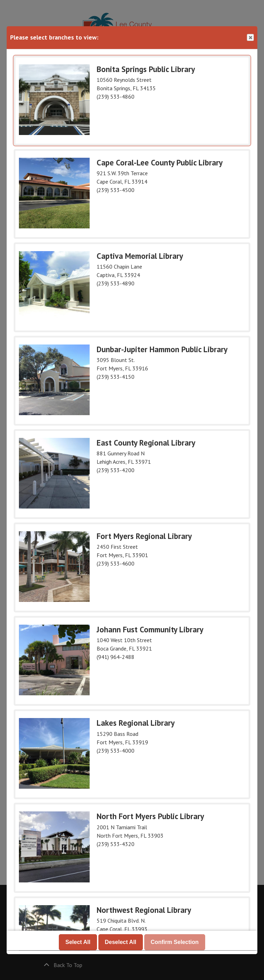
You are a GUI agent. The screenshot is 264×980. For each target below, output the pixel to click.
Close (250, 38)
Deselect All (120, 942)
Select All (78, 942)
